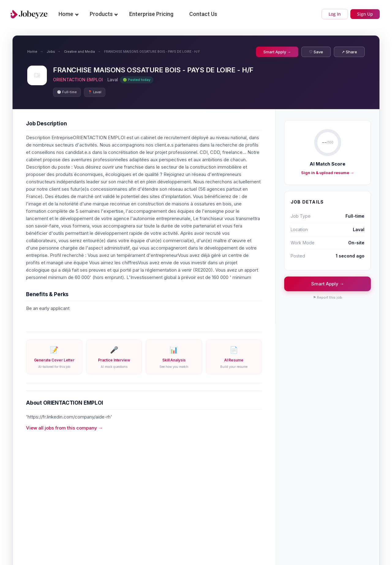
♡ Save (316, 52)
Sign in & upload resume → (328, 173)
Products (101, 14)
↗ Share (349, 52)
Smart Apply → (277, 52)
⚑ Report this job (328, 297)
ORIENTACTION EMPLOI (78, 80)
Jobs (51, 52)
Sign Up (365, 14)
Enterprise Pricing (151, 14)
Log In (335, 14)
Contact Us (203, 14)
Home (66, 14)
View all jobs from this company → (64, 428)
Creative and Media (79, 52)
